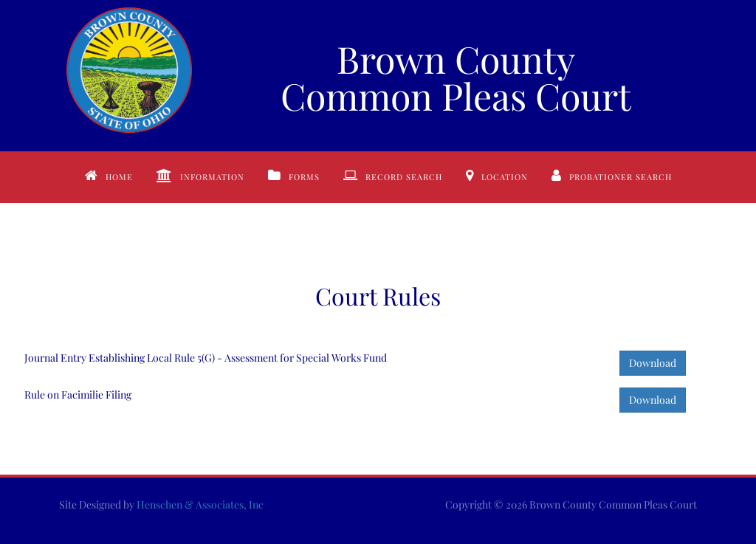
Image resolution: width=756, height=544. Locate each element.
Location (505, 177)
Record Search (404, 177)
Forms (304, 177)
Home (119, 177)
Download (653, 363)
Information (212, 177)
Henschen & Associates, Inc (200, 505)
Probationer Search (621, 177)
